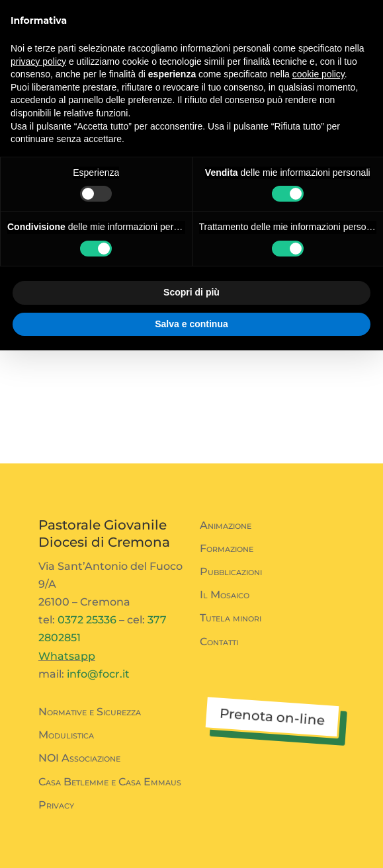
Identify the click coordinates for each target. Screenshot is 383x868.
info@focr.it (98, 674)
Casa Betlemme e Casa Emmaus (110, 782)
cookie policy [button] (319, 74)
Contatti (219, 642)
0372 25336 (87, 620)
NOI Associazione (79, 758)
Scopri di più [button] (191, 292)
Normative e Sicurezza (90, 712)
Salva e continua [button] (191, 324)
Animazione (226, 525)
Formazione (227, 548)
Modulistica (66, 735)
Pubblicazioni (231, 572)
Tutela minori (231, 618)
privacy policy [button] (38, 61)
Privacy (56, 805)
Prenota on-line (272, 717)
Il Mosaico (225, 595)
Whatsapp (67, 656)
